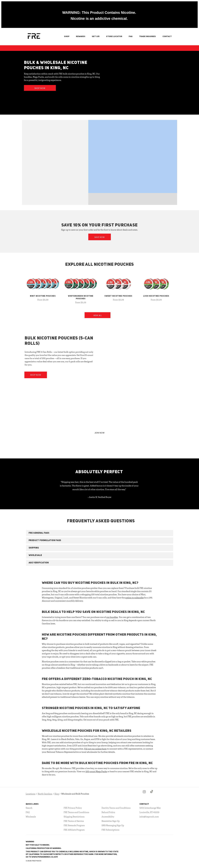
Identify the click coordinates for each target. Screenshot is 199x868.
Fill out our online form (95, 749)
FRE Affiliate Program (74, 830)
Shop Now (40, 88)
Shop (67, 37)
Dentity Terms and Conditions (116, 808)
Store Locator (114, 37)
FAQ (131, 37)
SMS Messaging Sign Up (113, 825)
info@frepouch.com (149, 817)
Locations (31, 794)
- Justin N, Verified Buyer (99, 497)
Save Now (100, 237)
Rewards (81, 37)
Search (29, 808)
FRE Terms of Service (74, 821)
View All (98, 315)
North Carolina (45, 794)
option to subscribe (134, 598)
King (57, 794)
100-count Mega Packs (96, 771)
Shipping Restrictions (74, 817)
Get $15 (96, 37)
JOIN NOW (100, 433)
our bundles (112, 617)
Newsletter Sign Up (111, 821)
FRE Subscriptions (110, 830)
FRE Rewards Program (74, 825)
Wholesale (31, 817)
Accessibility (108, 817)
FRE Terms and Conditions (76, 812)
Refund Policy (108, 812)
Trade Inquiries (148, 37)
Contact (167, 37)
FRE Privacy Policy (73, 808)
